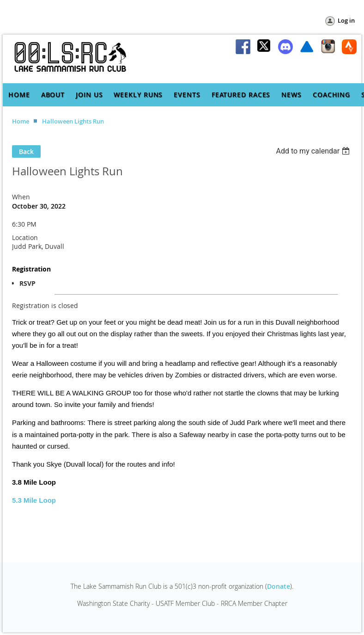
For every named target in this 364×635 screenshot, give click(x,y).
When (21, 197)
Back (26, 151)
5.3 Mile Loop (34, 500)
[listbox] (314, 151)
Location (25, 237)
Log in (346, 20)
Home (21, 121)
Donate (279, 586)
